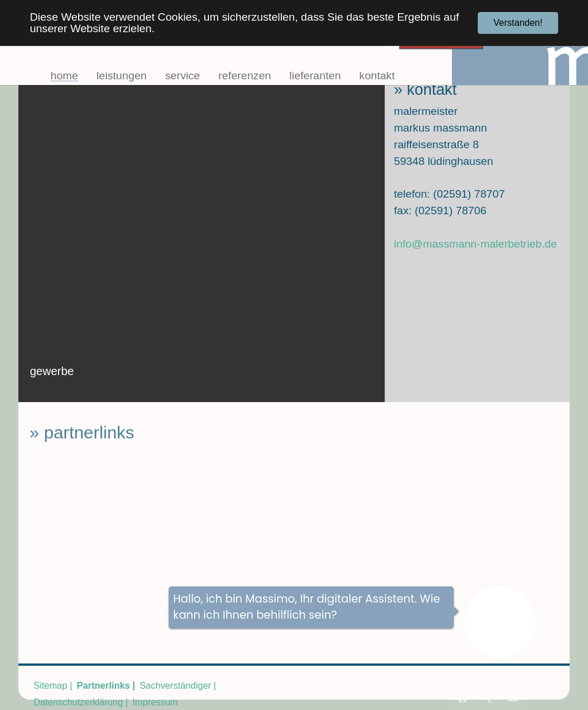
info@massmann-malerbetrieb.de (475, 244)
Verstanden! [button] (518, 23)
